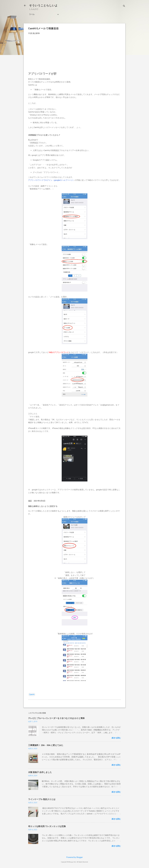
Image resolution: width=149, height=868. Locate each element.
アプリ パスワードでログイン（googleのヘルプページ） (51, 180)
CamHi (32, 694)
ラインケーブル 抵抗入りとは (42, 799)
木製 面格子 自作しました (40, 772)
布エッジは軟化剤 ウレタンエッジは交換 (47, 826)
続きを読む (116, 738)
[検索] (124, 6)
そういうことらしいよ (43, 5)
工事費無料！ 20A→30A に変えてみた (46, 745)
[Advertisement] (74, 54)
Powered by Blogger (74, 857)
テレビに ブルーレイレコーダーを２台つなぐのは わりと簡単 (56, 718)
